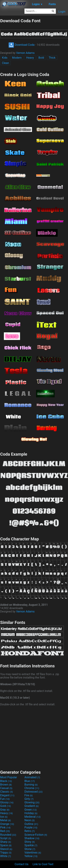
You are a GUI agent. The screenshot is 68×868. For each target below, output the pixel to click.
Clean (5, 63)
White (6, 856)
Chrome (32, 788)
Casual (6, 788)
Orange (7, 824)
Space (6, 845)
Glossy (7, 802)
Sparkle (31, 845)
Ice (4, 817)
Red (5, 831)
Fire (29, 795)
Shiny (30, 842)
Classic (7, 792)
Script (6, 838)
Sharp (6, 842)
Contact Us (22, 864)
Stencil (6, 849)
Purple (31, 827)
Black (6, 781)
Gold (6, 806)
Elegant (7, 795)
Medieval (33, 817)
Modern (17, 58)
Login (62, 12)
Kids (5, 58)
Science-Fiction (36, 835)
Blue (30, 781)
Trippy (6, 853)
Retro (30, 831)
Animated (32, 777)
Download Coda (21, 45)
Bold (41, 58)
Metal (6, 820)
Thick (52, 58)
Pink (5, 827)
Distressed (33, 792)
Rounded (8, 835)
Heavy (30, 58)
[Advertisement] (34, 737)
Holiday (31, 813)
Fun (5, 799)
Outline (31, 824)
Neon (30, 820)
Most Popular (9, 777)
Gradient (31, 806)
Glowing (32, 802)
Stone (30, 849)
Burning (31, 785)
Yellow (31, 856)
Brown (6, 785)
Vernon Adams (25, 53)
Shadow (32, 838)
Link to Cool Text (43, 864)
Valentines (33, 853)
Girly (29, 799)
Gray (5, 810)
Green (31, 810)
